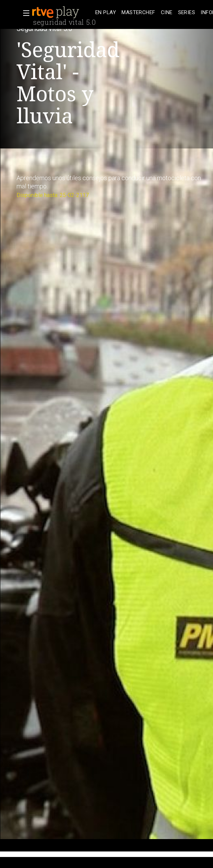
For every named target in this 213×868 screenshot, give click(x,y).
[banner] (62, 12)
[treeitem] (106, 13)
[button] (24, 13)
